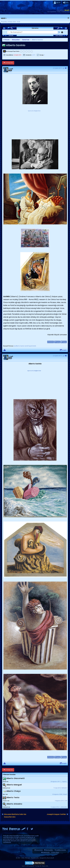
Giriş (66, 3)
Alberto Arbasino (14, 804)
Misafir (67, 10)
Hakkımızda (46, 852)
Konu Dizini (39, 850)
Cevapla (63, 350)
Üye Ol (57, 3)
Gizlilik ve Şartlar (61, 850)
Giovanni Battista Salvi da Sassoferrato (15, 816)
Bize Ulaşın (56, 852)
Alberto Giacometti (15, 778)
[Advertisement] (34, 125)
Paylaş (57, 342)
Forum (6, 40)
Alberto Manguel (14, 785)
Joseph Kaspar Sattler (56, 814)
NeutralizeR (50, 858)
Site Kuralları (49, 850)
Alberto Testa (13, 797)
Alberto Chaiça (13, 791)
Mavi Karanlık (14, 836)
